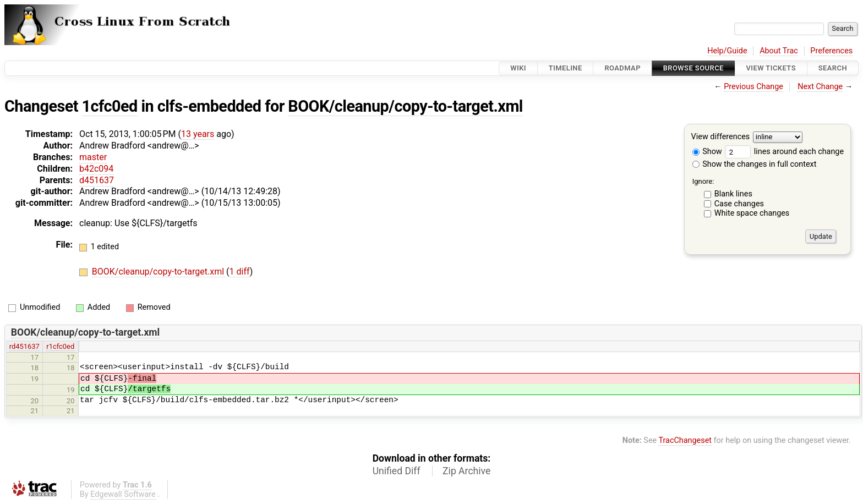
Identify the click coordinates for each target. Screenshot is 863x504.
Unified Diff (397, 471)
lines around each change (784, 152)
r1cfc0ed (60, 346)
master (93, 157)
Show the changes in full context (755, 164)
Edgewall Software (123, 494)
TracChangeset (685, 440)
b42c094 (96, 169)
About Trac (779, 51)
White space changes (752, 213)
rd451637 (24, 346)
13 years (198, 134)
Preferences (831, 51)
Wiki (518, 68)
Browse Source (693, 68)
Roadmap (622, 68)
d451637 (97, 180)
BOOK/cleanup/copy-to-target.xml (405, 106)
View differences (721, 137)
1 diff (240, 272)
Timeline (566, 68)
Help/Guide (727, 51)
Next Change (820, 87)
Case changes (739, 204)
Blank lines (733, 194)
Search (833, 68)
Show (707, 152)
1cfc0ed (110, 106)
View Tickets (771, 68)
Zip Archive (466, 471)
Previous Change (753, 87)
